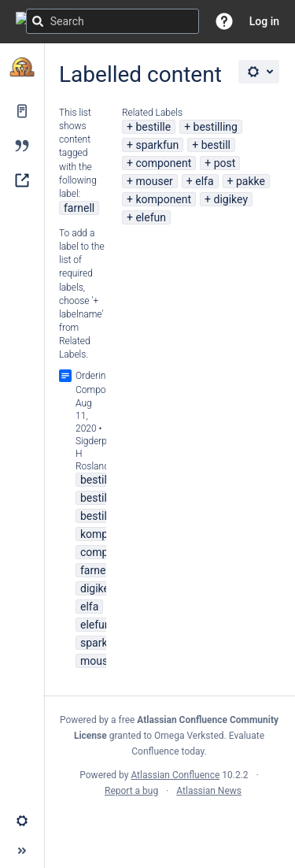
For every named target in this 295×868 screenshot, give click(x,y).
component (163, 163)
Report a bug (131, 791)
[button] (224, 21)
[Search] (38, 21)
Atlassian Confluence (175, 775)
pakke (251, 181)
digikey (231, 199)
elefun (151, 217)
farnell (79, 208)
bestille (153, 127)
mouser (154, 181)
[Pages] (22, 111)
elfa (204, 181)
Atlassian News (209, 791)
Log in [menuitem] (264, 21)
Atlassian (170, 825)
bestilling (216, 127)
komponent (163, 199)
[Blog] (22, 146)
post (225, 163)
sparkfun (157, 145)
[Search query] (112, 21)
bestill (216, 145)
